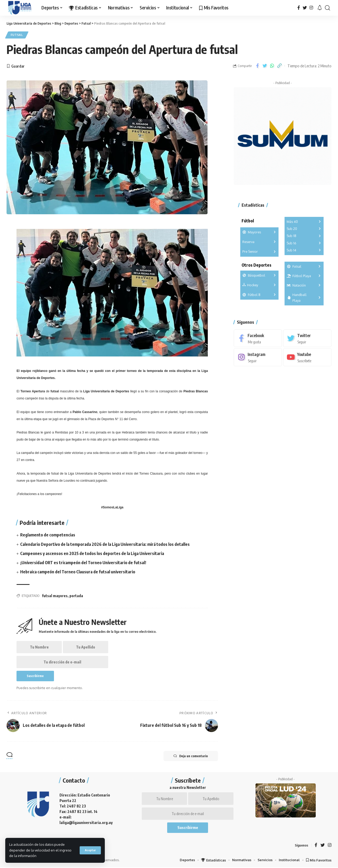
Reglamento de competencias (48, 535)
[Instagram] (311, 8)
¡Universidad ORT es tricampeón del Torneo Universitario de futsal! (83, 563)
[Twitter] (305, 8)
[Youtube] (307, 357)
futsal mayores (55, 596)
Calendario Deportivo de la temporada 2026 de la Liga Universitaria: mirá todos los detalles (105, 544)
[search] (328, 8)
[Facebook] (299, 8)
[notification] (320, 8)
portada (76, 596)
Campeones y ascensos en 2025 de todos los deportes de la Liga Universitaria (92, 553)
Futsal (17, 35)
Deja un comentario (190, 757)
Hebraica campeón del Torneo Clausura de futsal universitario (78, 572)
